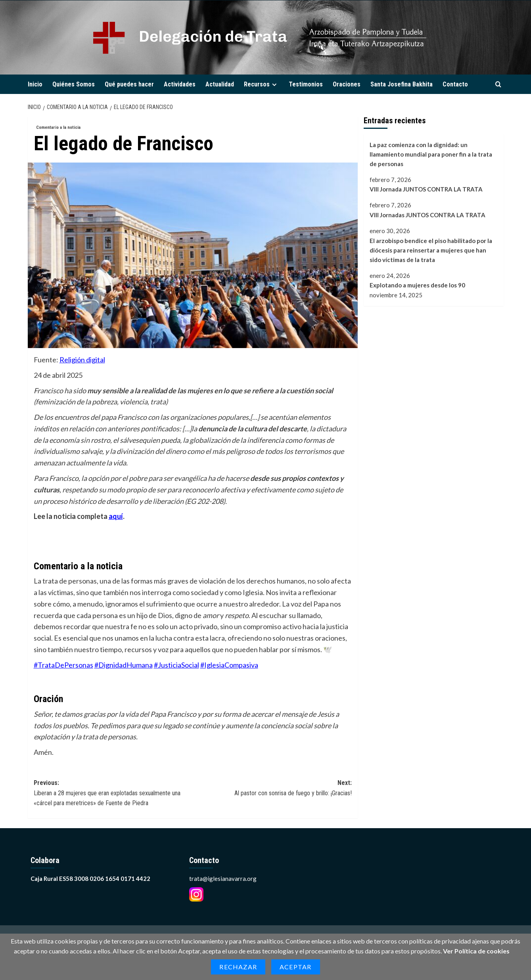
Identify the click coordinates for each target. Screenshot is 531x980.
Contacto (455, 84)
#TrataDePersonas (63, 665)
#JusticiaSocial (176, 665)
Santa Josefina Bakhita (402, 84)
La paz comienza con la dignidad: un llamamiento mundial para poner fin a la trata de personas (431, 154)
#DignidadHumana (124, 665)
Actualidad (220, 84)
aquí (116, 516)
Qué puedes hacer (129, 84)
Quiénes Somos (74, 84)
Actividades (180, 84)
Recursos (261, 84)
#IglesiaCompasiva (229, 665)
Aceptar (295, 967)
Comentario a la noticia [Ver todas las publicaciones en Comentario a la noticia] (58, 127)
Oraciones (347, 84)
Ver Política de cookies (476, 951)
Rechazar (238, 967)
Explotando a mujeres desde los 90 (417, 285)
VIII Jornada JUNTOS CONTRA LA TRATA (426, 189)
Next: (272, 789)
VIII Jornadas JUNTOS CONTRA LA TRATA (427, 215)
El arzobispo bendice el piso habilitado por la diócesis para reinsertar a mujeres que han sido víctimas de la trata (431, 250)
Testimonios (306, 84)
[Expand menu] (274, 85)
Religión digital (82, 360)
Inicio (35, 84)
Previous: (113, 794)
